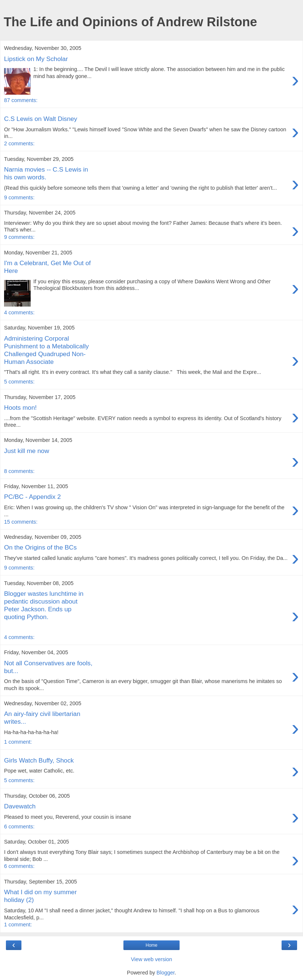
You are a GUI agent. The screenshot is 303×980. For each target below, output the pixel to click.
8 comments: (19, 471)
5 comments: (19, 382)
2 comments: (19, 143)
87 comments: (21, 100)
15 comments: (21, 522)
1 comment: (18, 742)
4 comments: (19, 312)
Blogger (166, 973)
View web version (151, 959)
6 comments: (19, 827)
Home (151, 945)
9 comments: (19, 197)
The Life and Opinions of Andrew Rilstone (130, 22)
